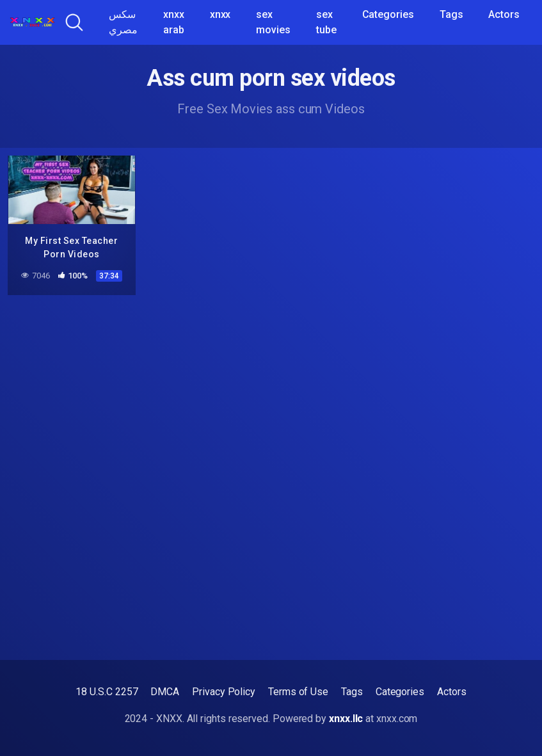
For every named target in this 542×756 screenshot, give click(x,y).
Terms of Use (298, 692)
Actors (504, 14)
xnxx (220, 14)
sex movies (273, 22)
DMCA (165, 692)
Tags (451, 14)
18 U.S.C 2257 (107, 692)
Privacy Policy (224, 692)
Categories (388, 14)
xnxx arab (174, 22)
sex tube (326, 22)
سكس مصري (123, 22)
